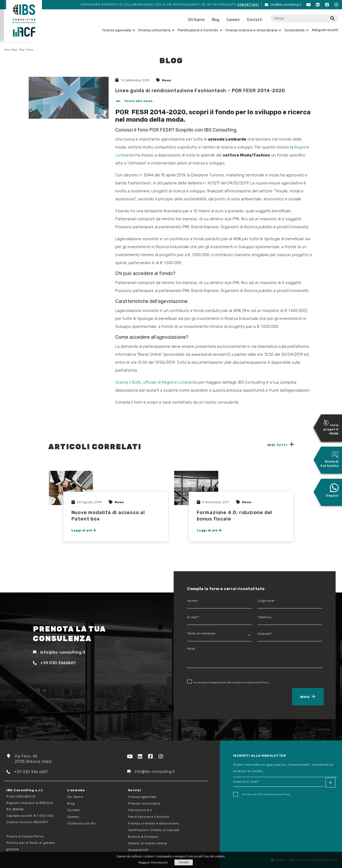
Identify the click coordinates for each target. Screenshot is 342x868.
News (167, 80)
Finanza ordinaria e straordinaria (253, 30)
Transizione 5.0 (140, 810)
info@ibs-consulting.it (283, 5)
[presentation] (212, 696)
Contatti (255, 20)
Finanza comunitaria (156, 30)
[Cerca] (332, 18)
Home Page (10, 50)
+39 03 (17, 772)
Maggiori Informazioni (153, 862)
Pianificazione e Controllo (200, 30)
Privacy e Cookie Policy (25, 836)
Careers (233, 20)
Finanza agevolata (119, 30)
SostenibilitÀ (138, 850)
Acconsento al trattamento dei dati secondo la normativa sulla (228, 682)
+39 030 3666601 (54, 663)
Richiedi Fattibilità (330, 459)
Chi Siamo (196, 20)
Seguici (332, 490)
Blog (216, 20)
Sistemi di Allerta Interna (148, 843)
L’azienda (76, 790)
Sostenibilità (296, 30)
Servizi (135, 790)
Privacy (265, 683)
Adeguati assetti (325, 30)
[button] (134, 101)
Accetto (184, 862)
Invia (305, 697)
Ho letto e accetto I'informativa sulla (262, 794)
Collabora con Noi (82, 823)
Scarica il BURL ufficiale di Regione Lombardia (156, 382)
